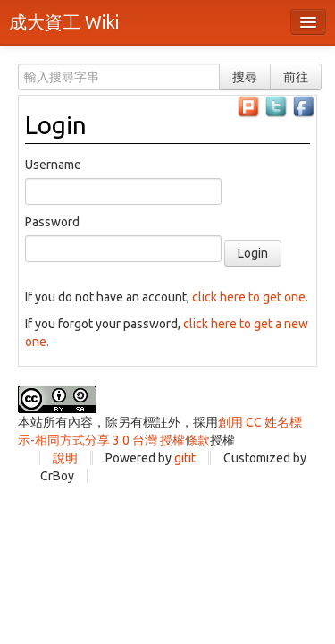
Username (53, 165)
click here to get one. (250, 297)
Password (52, 222)
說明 (65, 458)
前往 (296, 77)
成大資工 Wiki (64, 22)
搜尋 (245, 77)
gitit (185, 458)
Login (56, 125)
